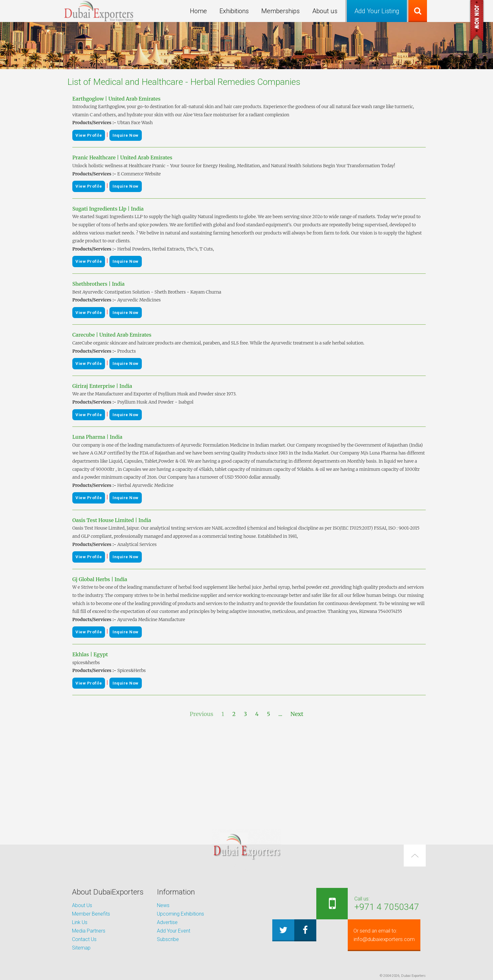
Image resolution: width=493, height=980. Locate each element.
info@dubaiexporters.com (381, 935)
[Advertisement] (246, 774)
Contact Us (84, 939)
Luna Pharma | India (97, 437)
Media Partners (89, 931)
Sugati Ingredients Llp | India (108, 209)
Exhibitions (234, 11)
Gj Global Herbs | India (100, 579)
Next (297, 714)
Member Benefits (91, 914)
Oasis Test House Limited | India (112, 520)
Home (198, 11)
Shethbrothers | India (98, 284)
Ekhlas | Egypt (90, 654)
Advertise (167, 922)
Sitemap (81, 948)
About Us (82, 905)
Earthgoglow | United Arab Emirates (116, 99)
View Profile (89, 135)
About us (325, 11)
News (163, 905)
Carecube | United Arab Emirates (112, 335)
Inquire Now (126, 135)
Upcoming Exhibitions (180, 914)
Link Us (80, 922)
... (280, 714)
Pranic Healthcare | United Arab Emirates (122, 157)
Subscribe (168, 939)
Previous (201, 714)
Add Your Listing (377, 11)
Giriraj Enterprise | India (102, 386)
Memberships (280, 11)
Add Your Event (174, 931)
